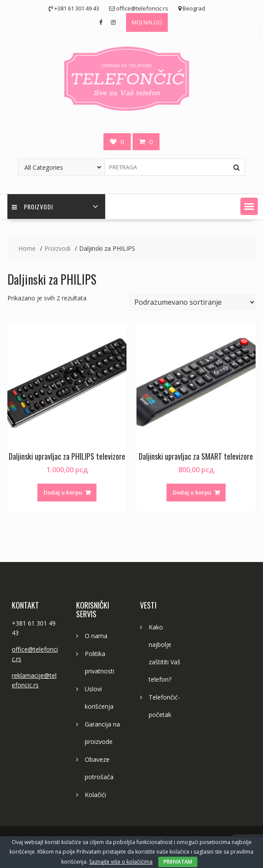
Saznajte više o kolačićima (121, 862)
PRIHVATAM (178, 862)
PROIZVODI (32, 207)
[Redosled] (192, 302)
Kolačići (95, 795)
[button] (249, 206)
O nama (96, 636)
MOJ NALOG (147, 22)
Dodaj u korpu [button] (63, 492)
